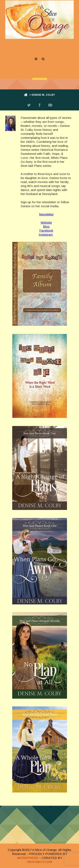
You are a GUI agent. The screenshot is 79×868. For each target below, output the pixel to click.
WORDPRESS (28, 858)
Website (46, 222)
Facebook (46, 230)
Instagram (46, 234)
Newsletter (46, 214)
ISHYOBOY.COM (39, 862)
